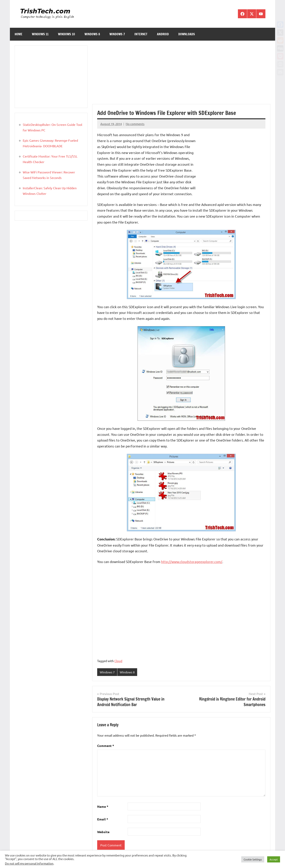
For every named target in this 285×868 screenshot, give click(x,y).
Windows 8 (92, 34)
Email (103, 819)
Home (19, 34)
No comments (135, 124)
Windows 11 (40, 34)
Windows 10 (66, 34)
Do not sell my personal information (29, 863)
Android (163, 34)
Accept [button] (274, 859)
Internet (141, 34)
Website (103, 832)
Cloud (118, 661)
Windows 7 (117, 34)
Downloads (187, 34)
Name (103, 807)
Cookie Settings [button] (253, 859)
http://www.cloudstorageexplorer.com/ (192, 562)
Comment (106, 746)
